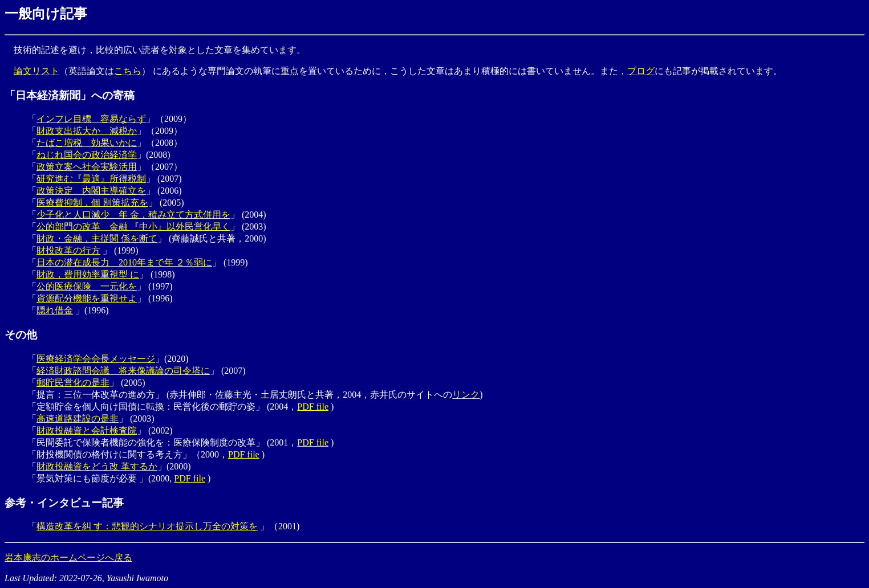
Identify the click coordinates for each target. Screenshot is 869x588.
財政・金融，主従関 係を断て (97, 238)
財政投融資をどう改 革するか (97, 466)
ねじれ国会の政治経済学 (87, 155)
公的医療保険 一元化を (87, 286)
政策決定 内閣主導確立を (91, 191)
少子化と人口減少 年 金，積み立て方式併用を (133, 215)
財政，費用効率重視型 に (88, 274)
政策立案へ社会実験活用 (87, 167)
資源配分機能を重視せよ (87, 298)
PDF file (313, 407)
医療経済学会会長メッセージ (96, 359)
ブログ (641, 71)
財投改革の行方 (68, 250)
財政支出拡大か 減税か (87, 131)
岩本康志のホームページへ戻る (68, 558)
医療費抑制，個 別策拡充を (92, 203)
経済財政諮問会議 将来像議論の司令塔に (123, 371)
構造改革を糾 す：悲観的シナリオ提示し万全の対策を (147, 526)
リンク (466, 395)
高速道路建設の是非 (78, 418)
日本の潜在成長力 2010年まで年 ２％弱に (124, 262)
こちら (128, 71)
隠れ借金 (55, 310)
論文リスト (36, 71)
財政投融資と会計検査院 (87, 430)
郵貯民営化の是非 (73, 383)
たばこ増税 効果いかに (87, 143)
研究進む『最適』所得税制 (91, 179)
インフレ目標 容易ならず (91, 119)
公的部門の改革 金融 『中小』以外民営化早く (133, 226)
